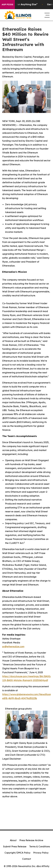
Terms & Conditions (40, 846)
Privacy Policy (41, 853)
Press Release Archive (31, 840)
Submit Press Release (15, 846)
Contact (27, 859)
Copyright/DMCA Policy (17, 853)
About (13, 840)
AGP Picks (7, 5)
